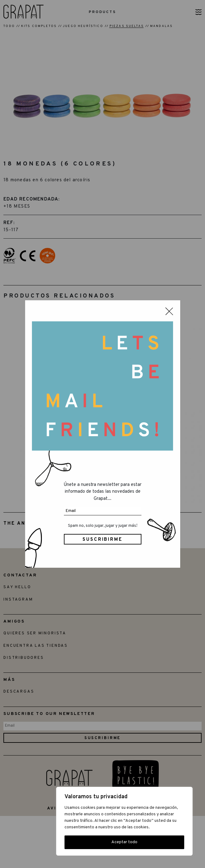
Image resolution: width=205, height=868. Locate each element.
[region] (124, 821)
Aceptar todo (124, 842)
